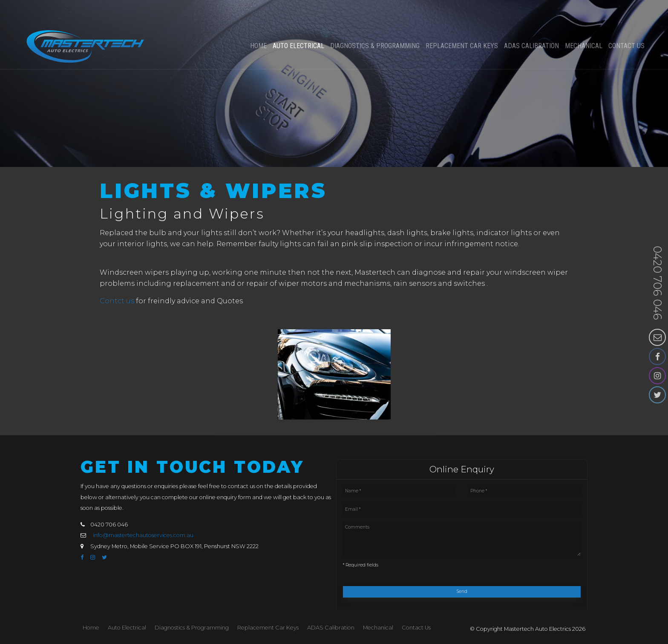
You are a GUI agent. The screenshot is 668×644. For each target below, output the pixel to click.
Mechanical (584, 23)
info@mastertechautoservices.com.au (143, 535)
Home (258, 23)
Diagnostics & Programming (375, 23)
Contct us (117, 301)
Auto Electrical (298, 23)
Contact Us (626, 23)
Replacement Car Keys (462, 23)
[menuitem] (91, 628)
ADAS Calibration (531, 23)
